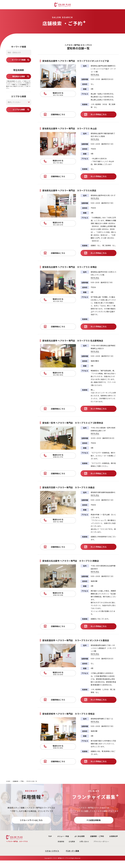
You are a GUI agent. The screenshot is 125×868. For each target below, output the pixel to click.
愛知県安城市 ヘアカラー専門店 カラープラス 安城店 (68, 714)
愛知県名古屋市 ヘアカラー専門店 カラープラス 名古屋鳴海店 (73, 341)
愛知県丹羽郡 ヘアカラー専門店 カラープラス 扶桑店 (68, 487)
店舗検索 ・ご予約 (18, 781)
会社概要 (69, 841)
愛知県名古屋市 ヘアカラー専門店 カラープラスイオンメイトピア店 (76, 61)
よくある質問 (76, 836)
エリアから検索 (19, 110)
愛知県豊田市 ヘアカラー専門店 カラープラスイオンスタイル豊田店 (76, 640)
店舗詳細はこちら (58, 114)
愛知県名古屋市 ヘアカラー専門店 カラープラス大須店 (69, 190)
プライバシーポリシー (98, 841)
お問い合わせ (81, 841)
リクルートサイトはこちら (31, 820)
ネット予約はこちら (99, 114)
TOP (43, 836)
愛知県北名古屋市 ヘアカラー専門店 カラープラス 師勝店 (71, 561)
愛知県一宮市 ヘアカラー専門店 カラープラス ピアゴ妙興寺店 (73, 423)
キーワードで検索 (19, 60)
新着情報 (58, 841)
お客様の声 (112, 836)
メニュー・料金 (58, 836)
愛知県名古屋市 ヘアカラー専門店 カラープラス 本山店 (70, 128)
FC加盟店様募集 (94, 820)
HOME (8, 781)
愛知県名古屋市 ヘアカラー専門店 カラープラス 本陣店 (70, 267)
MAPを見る (97, 75)
